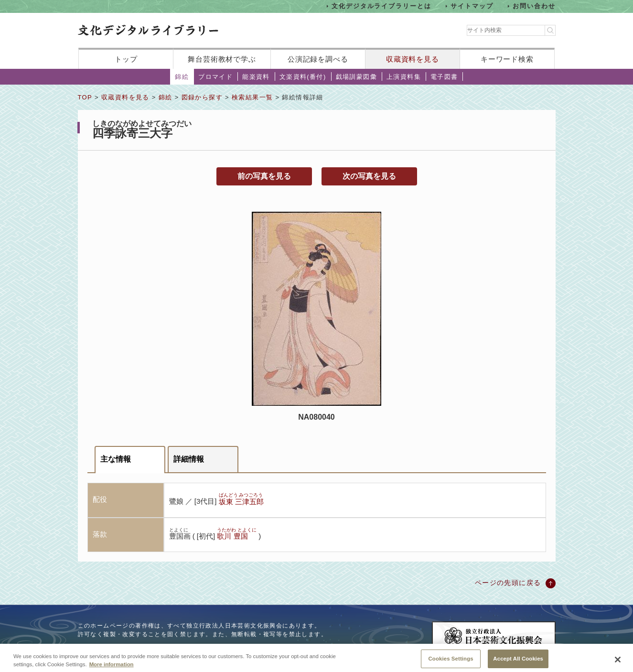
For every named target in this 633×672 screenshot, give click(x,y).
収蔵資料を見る (413, 59)
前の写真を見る (264, 176)
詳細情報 (189, 459)
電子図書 (444, 77)
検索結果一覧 (252, 97)
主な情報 (116, 459)
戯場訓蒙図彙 (356, 77)
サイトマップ (472, 6)
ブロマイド (215, 77)
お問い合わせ (534, 6)
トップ (126, 59)
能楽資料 (256, 77)
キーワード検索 (507, 59)
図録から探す (202, 97)
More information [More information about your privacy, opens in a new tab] (112, 669)
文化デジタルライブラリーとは (381, 6)
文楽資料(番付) (303, 77)
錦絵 (182, 77)
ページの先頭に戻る (508, 583)
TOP (85, 97)
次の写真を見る (369, 176)
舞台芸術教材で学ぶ (222, 59)
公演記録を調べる (318, 59)
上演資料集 (404, 77)
